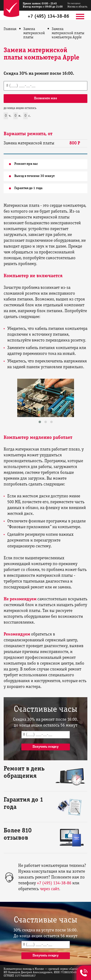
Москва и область (77, 5)
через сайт (49, 889)
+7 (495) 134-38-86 (48, 17)
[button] (40, 422)
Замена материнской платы (34, 33)
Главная (10, 29)
